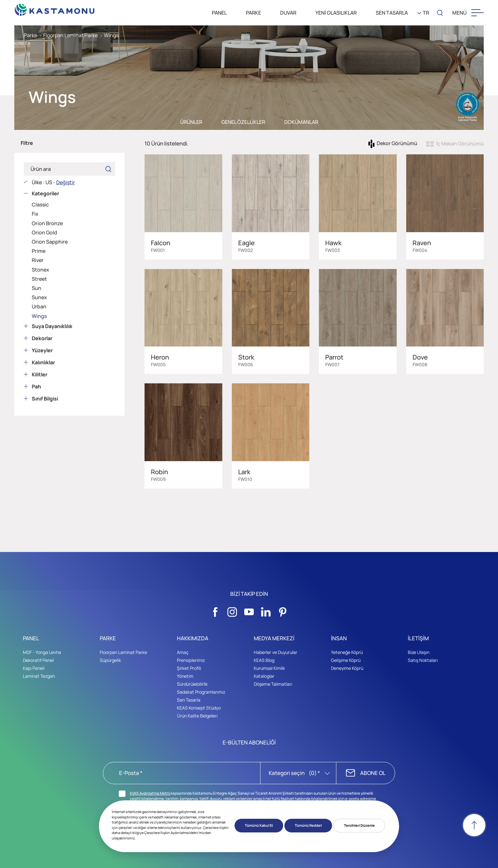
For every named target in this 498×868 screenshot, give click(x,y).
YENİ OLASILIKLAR (336, 13)
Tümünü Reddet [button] (308, 825)
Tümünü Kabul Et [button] (259, 825)
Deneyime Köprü (347, 668)
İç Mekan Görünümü (460, 144)
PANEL (219, 13)
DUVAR (288, 13)
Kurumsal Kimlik (269, 668)
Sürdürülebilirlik (192, 684)
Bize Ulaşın (419, 652)
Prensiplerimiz (191, 660)
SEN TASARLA (392, 13)
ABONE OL (373, 773)
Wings (111, 35)
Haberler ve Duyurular (276, 652)
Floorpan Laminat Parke (71, 35)
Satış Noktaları (423, 660)
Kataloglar (264, 676)
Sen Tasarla (189, 700)
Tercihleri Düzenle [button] (359, 825)
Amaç (183, 652)
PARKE (253, 13)
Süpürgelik (110, 660)
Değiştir (66, 182)
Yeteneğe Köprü (347, 652)
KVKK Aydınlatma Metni (150, 793)
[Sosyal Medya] (215, 610)
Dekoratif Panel (38, 660)
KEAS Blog (264, 660)
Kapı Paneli (34, 668)
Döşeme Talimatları (273, 684)
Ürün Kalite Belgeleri (197, 716)
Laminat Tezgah (39, 676)
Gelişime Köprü (346, 660)
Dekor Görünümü (397, 144)
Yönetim (185, 676)
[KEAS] (55, 8)
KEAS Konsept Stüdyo (199, 708)
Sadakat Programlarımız (201, 692)
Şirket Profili (189, 668)
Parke (30, 35)
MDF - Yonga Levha (42, 652)
